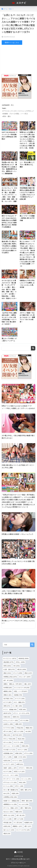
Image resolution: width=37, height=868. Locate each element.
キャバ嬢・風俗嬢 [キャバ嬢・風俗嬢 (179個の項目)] (11, 790)
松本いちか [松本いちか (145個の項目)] (9, 815)
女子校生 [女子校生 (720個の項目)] (8, 699)
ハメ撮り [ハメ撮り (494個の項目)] (18, 706)
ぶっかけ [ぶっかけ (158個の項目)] (24, 804)
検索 (33, 348)
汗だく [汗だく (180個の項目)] (20, 786)
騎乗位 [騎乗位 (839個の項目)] (8, 691)
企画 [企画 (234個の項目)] (7, 761)
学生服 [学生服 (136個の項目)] (8, 823)
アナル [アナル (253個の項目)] (29, 753)
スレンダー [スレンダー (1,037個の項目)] (25, 677)
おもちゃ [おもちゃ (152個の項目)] (8, 812)
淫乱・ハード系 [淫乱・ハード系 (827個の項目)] (21, 691)
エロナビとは (19, 856)
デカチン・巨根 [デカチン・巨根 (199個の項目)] (26, 768)
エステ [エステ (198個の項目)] (8, 772)
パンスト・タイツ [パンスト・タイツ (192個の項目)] (11, 775)
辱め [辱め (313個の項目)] (7, 735)
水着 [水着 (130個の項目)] (7, 826)
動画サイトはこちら (12, 42)
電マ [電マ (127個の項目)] (28, 826)
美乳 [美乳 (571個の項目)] (7, 706)
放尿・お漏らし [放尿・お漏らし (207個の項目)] (10, 768)
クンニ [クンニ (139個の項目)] (8, 819)
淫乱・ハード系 (21, 114)
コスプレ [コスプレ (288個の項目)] (19, 742)
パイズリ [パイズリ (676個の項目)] (20, 699)
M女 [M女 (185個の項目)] (23, 782)
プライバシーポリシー (18, 863)
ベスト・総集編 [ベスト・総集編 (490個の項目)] (10, 710)
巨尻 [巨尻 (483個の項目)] (23, 710)
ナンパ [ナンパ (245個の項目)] (8, 757)
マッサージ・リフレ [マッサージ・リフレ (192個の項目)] (12, 779)
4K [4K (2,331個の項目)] (17, 666)
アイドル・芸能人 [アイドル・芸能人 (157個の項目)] (11, 808)
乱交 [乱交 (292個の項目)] (21, 739)
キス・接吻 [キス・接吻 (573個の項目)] (20, 702)
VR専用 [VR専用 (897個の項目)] (8, 688)
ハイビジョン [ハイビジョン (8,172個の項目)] (10, 659)
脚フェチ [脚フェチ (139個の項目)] (19, 819)
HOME (18, 852)
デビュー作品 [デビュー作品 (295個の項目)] (10, 739)
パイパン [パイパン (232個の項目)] (18, 761)
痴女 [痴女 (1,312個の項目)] (8, 673)
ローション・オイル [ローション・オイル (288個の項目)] (12, 746)
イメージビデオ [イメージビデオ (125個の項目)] (23, 830)
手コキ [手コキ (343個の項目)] (8, 731)
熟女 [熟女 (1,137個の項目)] (29, 673)
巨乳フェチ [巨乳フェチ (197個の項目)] (20, 772)
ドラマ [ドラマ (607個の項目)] (8, 702)
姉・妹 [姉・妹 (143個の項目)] (21, 815)
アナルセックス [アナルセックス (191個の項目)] (10, 782)
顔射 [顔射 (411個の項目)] (16, 717)
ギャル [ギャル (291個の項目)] (8, 742)
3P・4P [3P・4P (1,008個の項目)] (8, 680)
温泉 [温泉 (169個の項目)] (15, 793)
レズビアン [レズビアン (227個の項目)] (9, 764)
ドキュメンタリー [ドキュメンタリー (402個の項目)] (11, 720)
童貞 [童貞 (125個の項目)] (7, 834)
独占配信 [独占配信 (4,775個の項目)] (9, 662)
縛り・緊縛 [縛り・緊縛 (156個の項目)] (26, 808)
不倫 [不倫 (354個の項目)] (20, 728)
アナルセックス (8, 111)
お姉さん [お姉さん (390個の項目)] (8, 724)
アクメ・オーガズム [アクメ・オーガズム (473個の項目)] (22, 713)
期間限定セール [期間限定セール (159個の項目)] (10, 804)
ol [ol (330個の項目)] (28, 731)
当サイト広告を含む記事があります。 (18, 859)
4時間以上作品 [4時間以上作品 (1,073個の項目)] (10, 677)
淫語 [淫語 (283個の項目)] (25, 746)
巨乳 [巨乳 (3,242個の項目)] (8, 666)
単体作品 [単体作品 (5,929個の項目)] (24, 659)
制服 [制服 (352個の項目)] (29, 728)
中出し (30, 111)
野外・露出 (7, 116)
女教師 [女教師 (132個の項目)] (29, 823)
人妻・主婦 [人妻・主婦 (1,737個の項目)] (9, 669)
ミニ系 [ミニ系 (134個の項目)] (18, 823)
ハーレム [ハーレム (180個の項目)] (8, 786)
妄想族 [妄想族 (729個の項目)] (18, 695)
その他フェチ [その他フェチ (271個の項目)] (10, 750)
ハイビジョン (21, 111)
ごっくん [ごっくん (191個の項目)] (27, 779)
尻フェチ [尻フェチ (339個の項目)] (19, 731)
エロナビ (19, 3)
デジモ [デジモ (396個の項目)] (25, 720)
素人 (13, 105)
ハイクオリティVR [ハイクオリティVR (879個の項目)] (22, 688)
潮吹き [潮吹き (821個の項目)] (8, 695)
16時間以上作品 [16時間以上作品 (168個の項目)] (10, 797)
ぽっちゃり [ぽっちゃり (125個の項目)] (9, 830)
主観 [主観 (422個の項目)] (7, 717)
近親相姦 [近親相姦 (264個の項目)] (8, 753)
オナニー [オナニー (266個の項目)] (23, 750)
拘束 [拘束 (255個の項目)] (19, 753)
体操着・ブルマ (8, 114)
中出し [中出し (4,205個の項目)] (21, 662)
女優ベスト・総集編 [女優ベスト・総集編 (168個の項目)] (12, 801)
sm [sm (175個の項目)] (7, 793)
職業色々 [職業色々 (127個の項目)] (18, 826)
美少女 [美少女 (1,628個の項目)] (22, 669)
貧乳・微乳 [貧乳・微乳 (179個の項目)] (26, 790)
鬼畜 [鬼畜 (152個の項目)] (19, 812)
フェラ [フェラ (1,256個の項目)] (18, 673)
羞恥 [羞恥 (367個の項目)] (19, 724)
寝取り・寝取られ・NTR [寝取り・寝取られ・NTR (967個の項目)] (13, 684)
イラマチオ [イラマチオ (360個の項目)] (9, 728)
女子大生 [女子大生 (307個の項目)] (18, 735)
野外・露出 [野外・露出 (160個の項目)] (27, 801)
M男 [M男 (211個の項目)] (20, 764)
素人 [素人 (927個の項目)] (28, 684)
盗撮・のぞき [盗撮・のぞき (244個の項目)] (20, 757)
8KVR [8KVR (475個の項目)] (8, 713)
